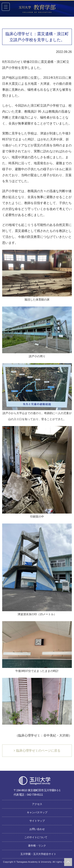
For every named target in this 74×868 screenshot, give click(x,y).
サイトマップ (37, 821)
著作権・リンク (37, 846)
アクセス (37, 804)
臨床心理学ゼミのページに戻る (38, 751)
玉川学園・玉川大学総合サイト (38, 854)
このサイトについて (36, 837)
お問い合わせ (37, 829)
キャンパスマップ (37, 812)
